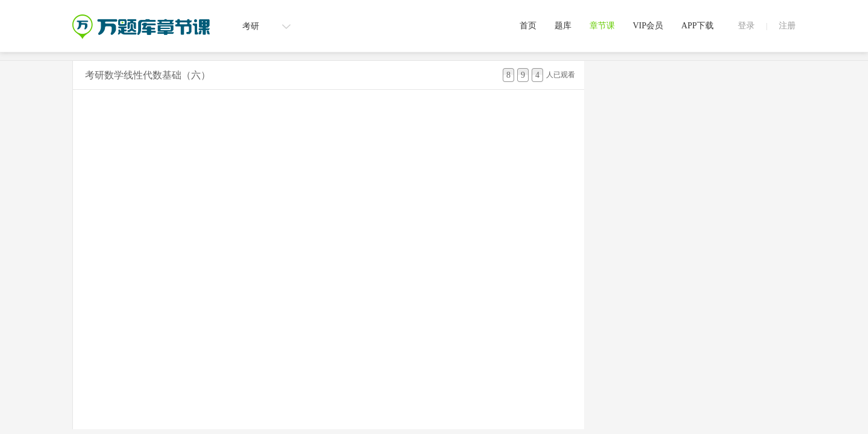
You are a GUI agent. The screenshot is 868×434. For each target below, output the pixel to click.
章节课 (602, 26)
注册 (787, 26)
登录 (746, 26)
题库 (563, 26)
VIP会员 (648, 26)
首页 (528, 26)
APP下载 (697, 26)
